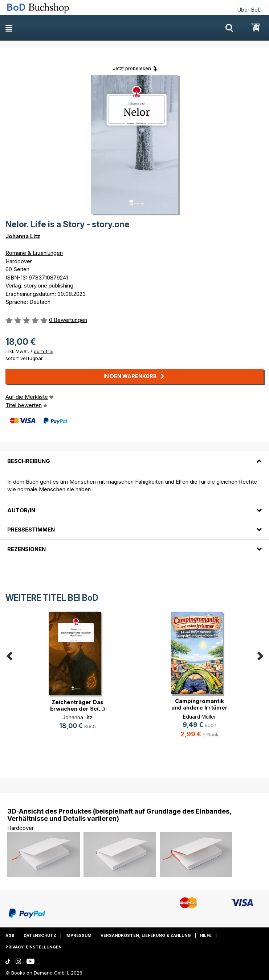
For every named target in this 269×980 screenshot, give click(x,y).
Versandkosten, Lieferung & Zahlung (146, 935)
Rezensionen (27, 549)
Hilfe (206, 935)
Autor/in (21, 510)
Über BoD (249, 10)
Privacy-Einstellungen (34, 947)
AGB (10, 935)
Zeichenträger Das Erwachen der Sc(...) (78, 705)
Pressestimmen (31, 530)
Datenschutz (40, 935)
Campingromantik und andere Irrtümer (199, 704)
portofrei (44, 351)
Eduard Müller (199, 717)
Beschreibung (29, 461)
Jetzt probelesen (132, 68)
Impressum (78, 935)
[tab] (134, 456)
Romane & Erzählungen (34, 253)
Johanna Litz (23, 236)
